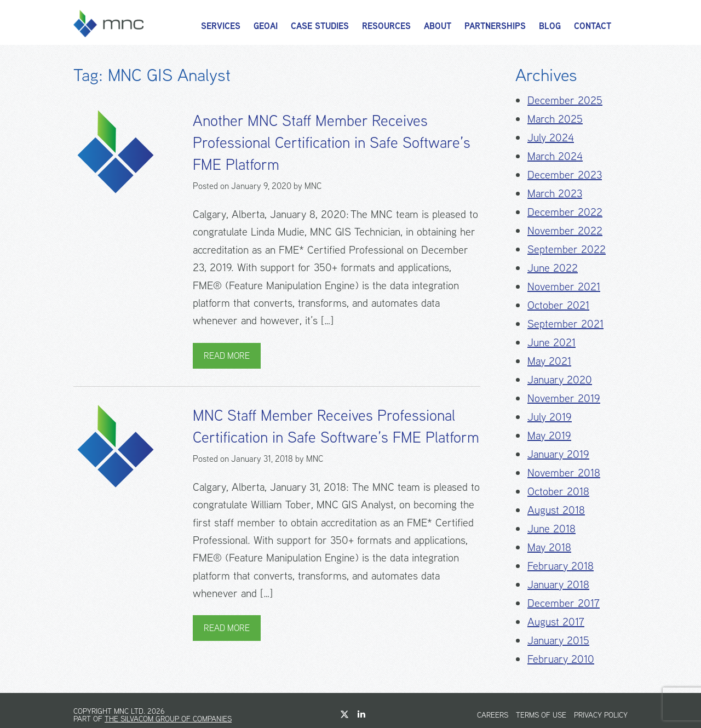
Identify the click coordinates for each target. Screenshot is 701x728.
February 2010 (561, 659)
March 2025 (555, 119)
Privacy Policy (601, 715)
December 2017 (564, 603)
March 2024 (555, 156)
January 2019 (558, 454)
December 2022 (565, 212)
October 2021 (558, 305)
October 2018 (558, 491)
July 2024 (551, 137)
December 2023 (565, 174)
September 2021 (565, 323)
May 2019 (549, 435)
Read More (227, 356)
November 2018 (564, 472)
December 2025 (565, 100)
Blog (550, 26)
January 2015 (558, 640)
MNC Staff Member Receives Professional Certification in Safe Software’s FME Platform (336, 426)
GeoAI (266, 26)
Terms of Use (541, 715)
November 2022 (565, 230)
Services (221, 26)
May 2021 (549, 361)
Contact (593, 26)
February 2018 (561, 566)
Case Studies (320, 26)
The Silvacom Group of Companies (168, 719)
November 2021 (564, 286)
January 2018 (558, 584)
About (438, 26)
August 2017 (556, 621)
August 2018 (556, 510)
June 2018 (551, 528)
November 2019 (564, 398)
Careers (493, 715)
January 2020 (560, 379)
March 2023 (555, 193)
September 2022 (567, 249)
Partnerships (495, 26)
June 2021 (551, 342)
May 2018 (549, 547)
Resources (386, 26)
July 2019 (550, 417)
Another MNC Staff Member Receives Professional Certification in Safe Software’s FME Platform (332, 142)
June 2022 (553, 268)
